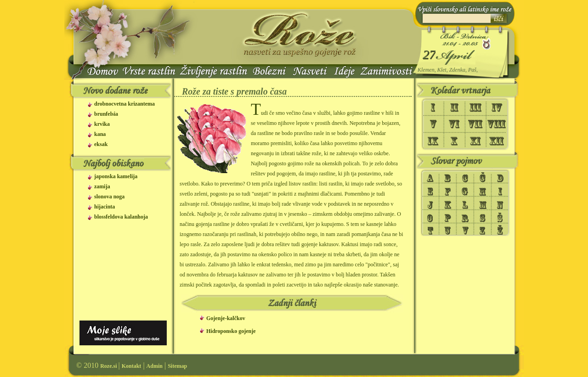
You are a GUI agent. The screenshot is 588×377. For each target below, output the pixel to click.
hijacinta (105, 207)
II (454, 107)
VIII (498, 124)
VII (475, 124)
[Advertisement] (122, 278)
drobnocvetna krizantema (124, 104)
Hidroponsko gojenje (231, 331)
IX (435, 141)
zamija (102, 187)
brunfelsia (106, 114)
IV (498, 107)
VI (454, 124)
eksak (101, 144)
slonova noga (109, 197)
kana (100, 134)
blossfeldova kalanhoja (121, 217)
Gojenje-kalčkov (226, 318)
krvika (102, 124)
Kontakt (132, 366)
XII (498, 141)
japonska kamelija (116, 177)
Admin (155, 366)
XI (475, 141)
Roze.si (109, 366)
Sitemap (177, 366)
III (475, 107)
